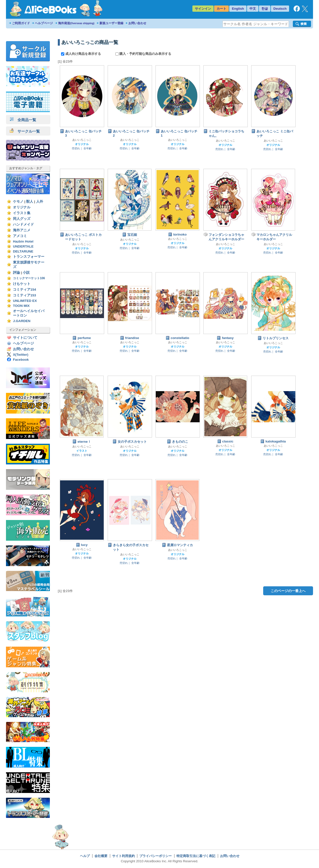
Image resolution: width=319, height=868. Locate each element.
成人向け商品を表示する (81, 54)
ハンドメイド (23, 224)
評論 (16, 273)
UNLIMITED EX (25, 301)
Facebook (21, 360)
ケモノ (18, 202)
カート (221, 9)
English (238, 9)
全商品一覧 (23, 120)
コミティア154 (25, 290)
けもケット (22, 284)
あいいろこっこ (82, 140)
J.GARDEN (22, 321)
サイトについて (25, 338)
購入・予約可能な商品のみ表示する (143, 54)
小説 (26, 273)
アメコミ (20, 236)
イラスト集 (22, 213)
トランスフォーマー (29, 257)
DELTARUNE (23, 251)
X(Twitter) (21, 355)
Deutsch (280, 9)
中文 (253, 9)
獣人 (30, 202)
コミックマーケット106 (29, 278)
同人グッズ (22, 219)
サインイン (203, 9)
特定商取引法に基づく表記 (196, 856)
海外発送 (76, 23)
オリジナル (22, 207)
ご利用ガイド (21, 23)
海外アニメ (22, 230)
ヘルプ (85, 856)
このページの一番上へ (288, 591)
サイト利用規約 (123, 856)
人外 (40, 202)
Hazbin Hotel (23, 241)
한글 (265, 9)
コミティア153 (25, 295)
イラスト (82, 451)
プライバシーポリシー (156, 856)
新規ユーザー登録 (111, 23)
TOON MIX (21, 306)
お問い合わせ (137, 23)
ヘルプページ (44, 23)
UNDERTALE (23, 246)
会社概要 (101, 856)
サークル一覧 (25, 131)
